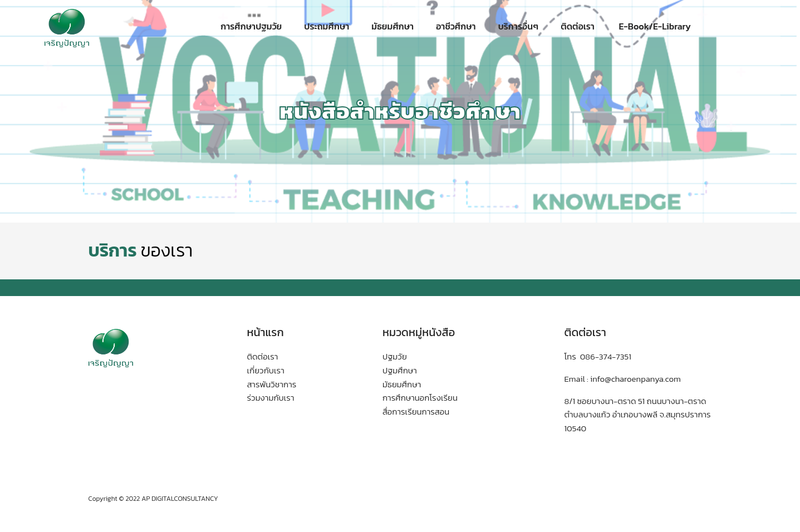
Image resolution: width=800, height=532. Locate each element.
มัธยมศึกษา (392, 26)
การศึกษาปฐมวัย (251, 26)
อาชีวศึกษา (456, 26)
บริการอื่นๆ (518, 26)
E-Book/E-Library (654, 26)
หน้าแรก (266, 332)
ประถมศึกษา (327, 26)
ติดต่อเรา (578, 26)
